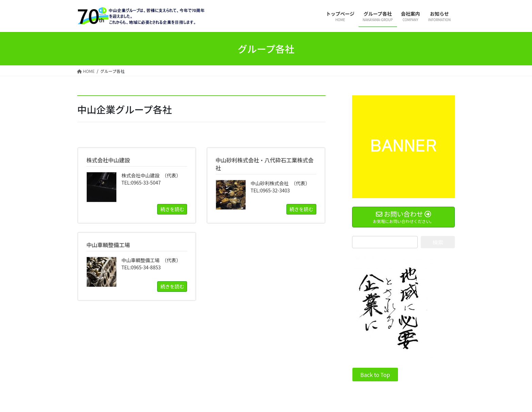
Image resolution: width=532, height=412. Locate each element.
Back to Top (375, 375)
